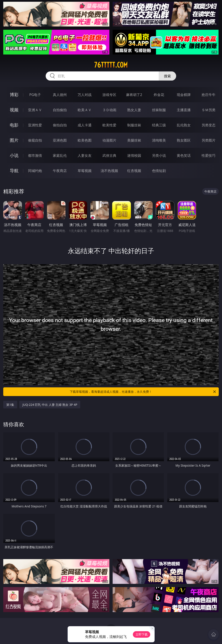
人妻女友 (85, 155)
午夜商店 (60, 171)
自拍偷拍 (60, 110)
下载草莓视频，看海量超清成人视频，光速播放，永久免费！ (143, 392)
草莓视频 (85, 171)
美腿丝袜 (134, 140)
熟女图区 (184, 140)
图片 (14, 140)
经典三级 (159, 125)
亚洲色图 (60, 140)
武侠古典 (109, 155)
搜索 (167, 76)
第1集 (10, 405)
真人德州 (60, 95)
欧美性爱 (109, 125)
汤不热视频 (109, 171)
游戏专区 (109, 95)
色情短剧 (159, 171)
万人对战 (85, 95)
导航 (14, 171)
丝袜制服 (159, 110)
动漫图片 (109, 140)
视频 (14, 110)
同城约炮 (35, 171)
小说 (14, 155)
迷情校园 (134, 155)
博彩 (14, 95)
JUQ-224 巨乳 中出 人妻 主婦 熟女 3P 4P (50, 405)
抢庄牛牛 (209, 95)
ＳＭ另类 (209, 110)
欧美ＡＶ (85, 110)
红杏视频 (134, 171)
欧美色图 (85, 140)
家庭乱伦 (60, 155)
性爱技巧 (209, 155)
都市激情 (35, 155)
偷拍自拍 (60, 125)
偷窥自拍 (35, 140)
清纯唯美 (159, 140)
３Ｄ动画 (109, 110)
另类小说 (159, 155)
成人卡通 (85, 125)
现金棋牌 (184, 95)
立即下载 (142, 634)
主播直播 (184, 110)
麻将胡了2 (134, 95)
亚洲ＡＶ (35, 110)
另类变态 (209, 125)
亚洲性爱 (35, 125)
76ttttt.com (111, 65)
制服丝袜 (134, 125)
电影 (14, 125)
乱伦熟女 (184, 125)
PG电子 (35, 95)
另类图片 (209, 140)
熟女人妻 (134, 110)
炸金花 (159, 95)
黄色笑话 (184, 155)
